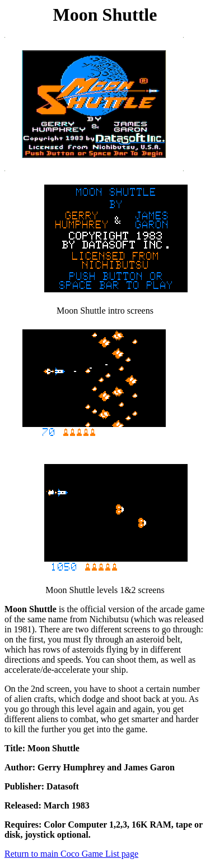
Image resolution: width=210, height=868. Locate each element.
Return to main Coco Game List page (71, 854)
